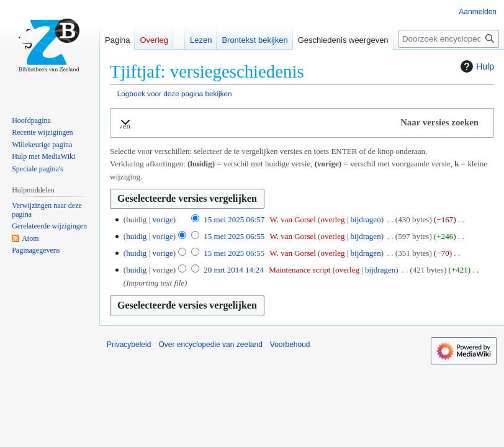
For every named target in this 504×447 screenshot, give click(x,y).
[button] (302, 123)
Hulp (476, 66)
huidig (136, 236)
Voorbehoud (290, 345)
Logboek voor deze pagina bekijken (175, 93)
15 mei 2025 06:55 (234, 236)
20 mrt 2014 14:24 (233, 270)
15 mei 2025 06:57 (234, 219)
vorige (162, 219)
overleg (332, 219)
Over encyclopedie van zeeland (210, 345)
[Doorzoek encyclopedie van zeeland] (449, 39)
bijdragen (366, 219)
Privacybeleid (129, 345)
